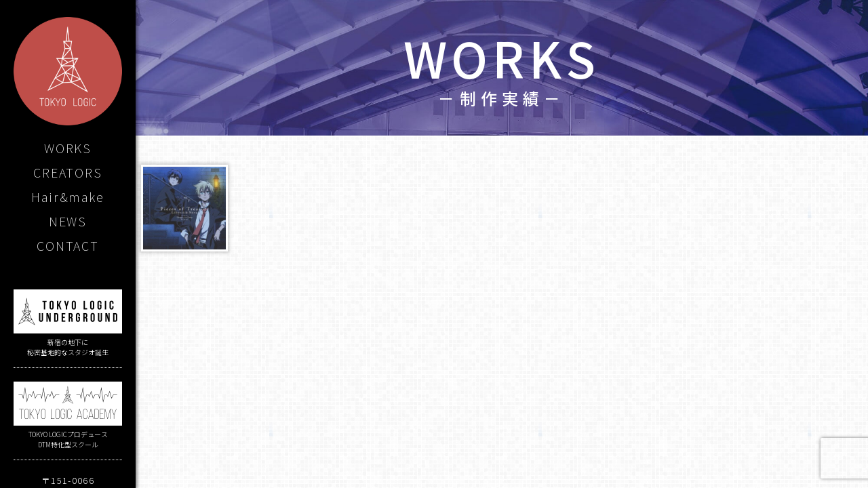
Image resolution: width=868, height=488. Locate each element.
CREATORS (67, 172)
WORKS (68, 148)
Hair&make (67, 197)
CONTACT (68, 245)
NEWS (68, 221)
